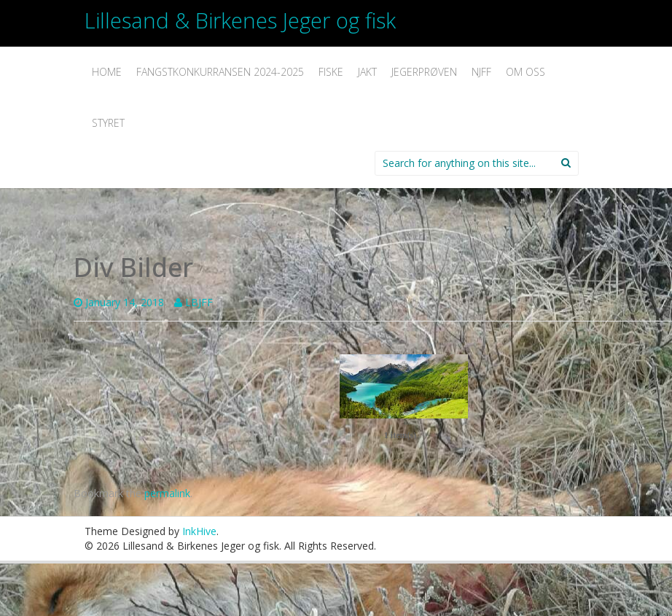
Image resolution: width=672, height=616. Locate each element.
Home (107, 72)
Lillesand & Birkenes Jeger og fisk (240, 20)
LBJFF (199, 302)
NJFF (481, 72)
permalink (167, 493)
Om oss (526, 72)
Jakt (367, 72)
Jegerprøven (424, 72)
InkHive (199, 531)
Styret (108, 123)
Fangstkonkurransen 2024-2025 (220, 72)
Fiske (331, 72)
